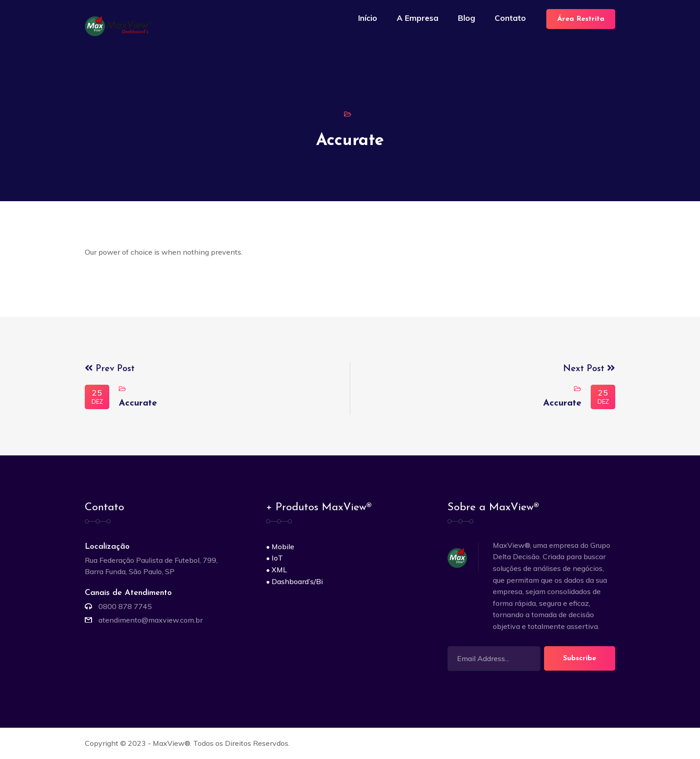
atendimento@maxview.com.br (151, 620)
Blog (467, 18)
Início (368, 18)
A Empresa (418, 18)
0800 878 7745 (125, 606)
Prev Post (110, 369)
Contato (510, 18)
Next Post (589, 369)
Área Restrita (581, 19)
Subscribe (580, 658)
